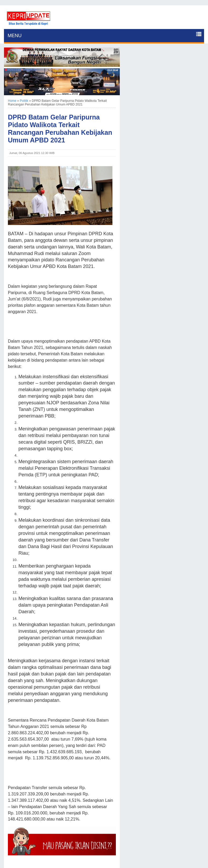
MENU (15, 36)
